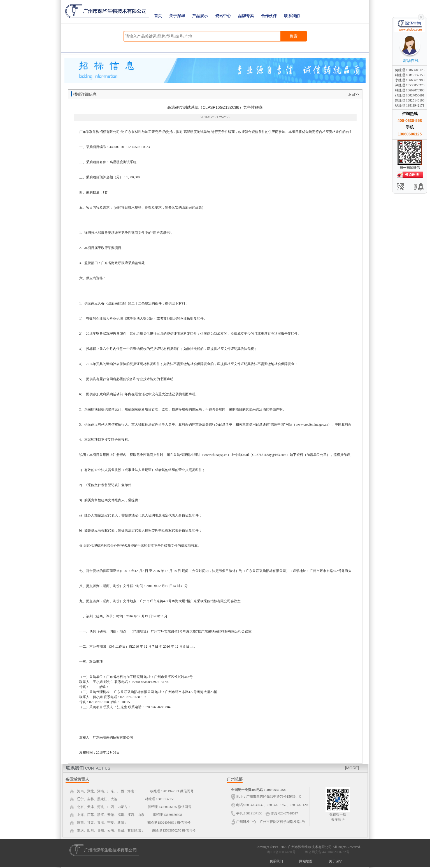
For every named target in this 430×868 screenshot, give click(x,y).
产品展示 (200, 16)
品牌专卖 (246, 16)
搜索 (294, 36)
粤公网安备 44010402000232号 (326, 852)
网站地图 (306, 861)
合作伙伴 (269, 16)
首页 (158, 16)
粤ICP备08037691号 (281, 852)
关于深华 (177, 16)
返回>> (354, 94)
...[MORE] (350, 768)
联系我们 (292, 16)
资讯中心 (223, 16)
